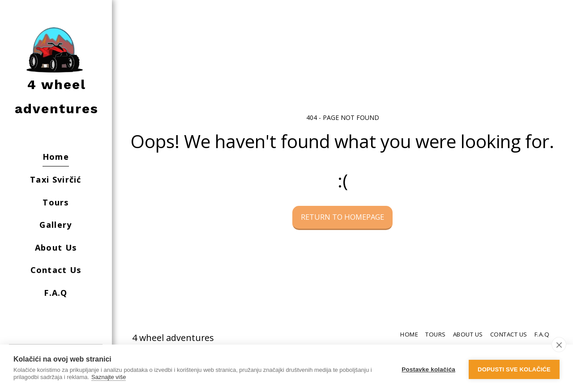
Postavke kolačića (428, 369)
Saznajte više (109, 377)
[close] (559, 345)
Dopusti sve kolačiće (514, 369)
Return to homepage (342, 217)
